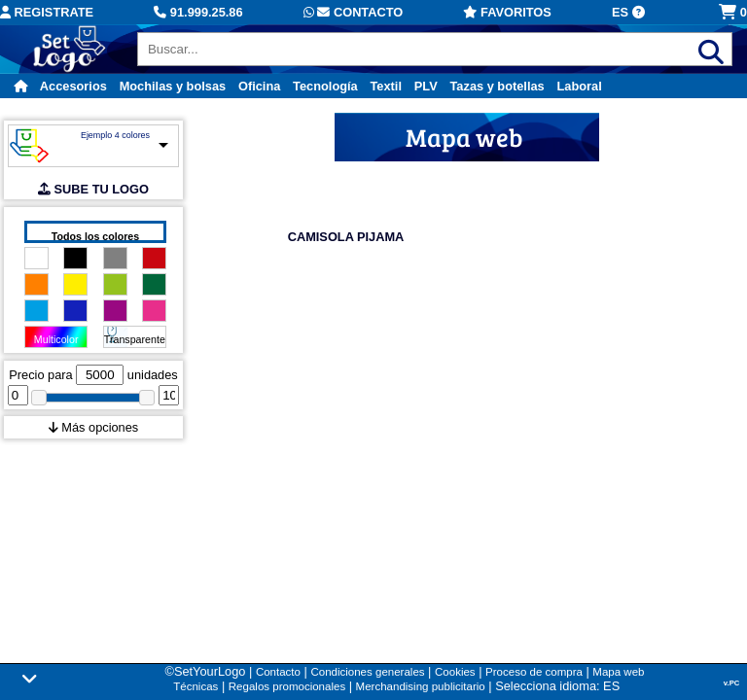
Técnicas (196, 686)
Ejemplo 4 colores (115, 135)
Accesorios (73, 86)
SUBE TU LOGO (93, 189)
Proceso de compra (534, 672)
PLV (426, 86)
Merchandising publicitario (421, 686)
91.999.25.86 (198, 12)
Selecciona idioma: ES (557, 686)
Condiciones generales (367, 672)
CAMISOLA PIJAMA (346, 237)
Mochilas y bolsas (173, 86)
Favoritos (507, 12)
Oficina (259, 86)
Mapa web (618, 672)
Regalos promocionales (287, 686)
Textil (386, 86)
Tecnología (325, 86)
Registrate (47, 12)
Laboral (579, 86)
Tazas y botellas (498, 86)
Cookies (455, 672)
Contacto (353, 12)
